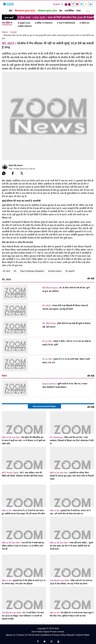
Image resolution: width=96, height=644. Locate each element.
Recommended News (44, 406)
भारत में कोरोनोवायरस (66, 23)
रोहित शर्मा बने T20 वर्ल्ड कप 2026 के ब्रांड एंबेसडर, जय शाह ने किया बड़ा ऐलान (71, 582)
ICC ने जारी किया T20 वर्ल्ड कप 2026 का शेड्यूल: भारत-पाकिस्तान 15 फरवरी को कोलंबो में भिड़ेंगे (23, 616)
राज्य (78, 11)
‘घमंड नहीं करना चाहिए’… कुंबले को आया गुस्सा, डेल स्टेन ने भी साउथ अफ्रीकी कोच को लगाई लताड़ (71, 546)
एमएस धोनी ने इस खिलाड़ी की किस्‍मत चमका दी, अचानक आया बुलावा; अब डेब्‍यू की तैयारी (65, 307)
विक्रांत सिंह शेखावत (16, 165)
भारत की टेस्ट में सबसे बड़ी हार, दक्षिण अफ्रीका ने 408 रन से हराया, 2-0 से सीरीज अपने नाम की (23, 546)
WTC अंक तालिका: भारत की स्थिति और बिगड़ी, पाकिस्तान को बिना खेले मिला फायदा (22, 474)
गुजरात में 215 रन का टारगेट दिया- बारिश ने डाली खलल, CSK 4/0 (66, 361)
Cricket (13, 32)
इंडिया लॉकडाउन (25, 26)
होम (11, 11)
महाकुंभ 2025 (24, 23)
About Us (11, 635)
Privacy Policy (59, 635)
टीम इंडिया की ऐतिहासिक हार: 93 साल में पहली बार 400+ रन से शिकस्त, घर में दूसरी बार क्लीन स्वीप (24, 440)
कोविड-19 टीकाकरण (43, 23)
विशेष (4, 376)
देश (61, 11)
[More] (88, 10)
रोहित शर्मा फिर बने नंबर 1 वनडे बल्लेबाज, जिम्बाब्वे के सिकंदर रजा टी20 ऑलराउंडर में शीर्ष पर (72, 440)
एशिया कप (84, 23)
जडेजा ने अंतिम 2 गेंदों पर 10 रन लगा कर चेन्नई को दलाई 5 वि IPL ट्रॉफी (67, 343)
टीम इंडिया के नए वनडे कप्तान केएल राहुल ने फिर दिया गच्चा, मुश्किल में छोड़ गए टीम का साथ (72, 614)
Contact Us (22, 635)
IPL (15, 271)
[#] (4, 173)
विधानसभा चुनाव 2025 (25, 11)
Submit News (83, 635)
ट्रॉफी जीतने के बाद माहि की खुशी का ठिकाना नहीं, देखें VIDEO (66, 325)
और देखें (91, 278)
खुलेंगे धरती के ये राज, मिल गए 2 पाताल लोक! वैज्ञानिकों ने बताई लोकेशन (65, 385)
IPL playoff (70, 271)
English (57, 4)
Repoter (71, 635)
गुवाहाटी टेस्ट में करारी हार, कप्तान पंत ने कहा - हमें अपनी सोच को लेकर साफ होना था (70, 512)
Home (5, 32)
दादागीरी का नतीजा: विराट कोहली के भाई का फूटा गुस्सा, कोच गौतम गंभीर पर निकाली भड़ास (72, 476)
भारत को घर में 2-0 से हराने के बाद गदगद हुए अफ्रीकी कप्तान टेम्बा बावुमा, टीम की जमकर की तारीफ (23, 512)
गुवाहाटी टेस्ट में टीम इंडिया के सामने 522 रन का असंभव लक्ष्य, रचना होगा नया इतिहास (24, 582)
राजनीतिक (69, 11)
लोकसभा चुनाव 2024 (47, 11)
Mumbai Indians (55, 271)
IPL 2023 (6, 271)
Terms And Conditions (40, 635)
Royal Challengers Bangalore (32, 271)
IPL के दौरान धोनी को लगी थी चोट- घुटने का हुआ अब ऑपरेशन (66, 289)
